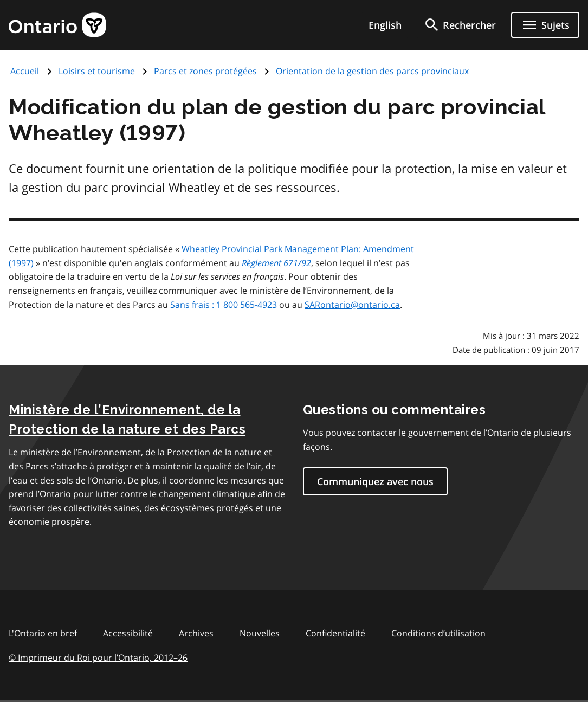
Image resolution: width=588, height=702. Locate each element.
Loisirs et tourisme (97, 71)
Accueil (25, 71)
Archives (196, 633)
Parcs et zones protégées (205, 71)
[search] (460, 25)
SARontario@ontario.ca (352, 305)
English (385, 25)
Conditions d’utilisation (438, 633)
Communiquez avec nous (375, 481)
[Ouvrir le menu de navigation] (545, 25)
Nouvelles (260, 633)
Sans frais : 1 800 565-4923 (224, 305)
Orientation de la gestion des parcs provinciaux (372, 71)
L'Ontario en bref (43, 633)
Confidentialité (335, 633)
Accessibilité (128, 633)
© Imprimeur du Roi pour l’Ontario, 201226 (98, 657)
